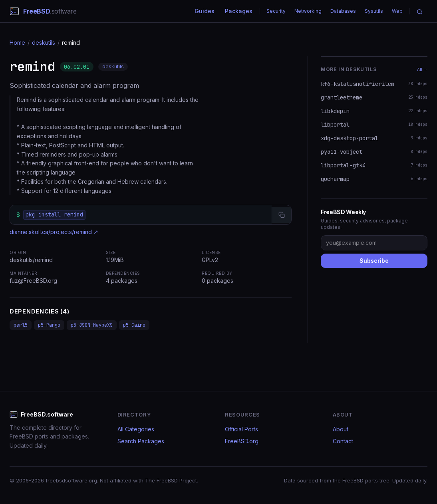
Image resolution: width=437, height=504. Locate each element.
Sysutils (374, 11)
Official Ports (241, 429)
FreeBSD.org (242, 441)
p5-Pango (49, 325)
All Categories (136, 429)
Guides (205, 11)
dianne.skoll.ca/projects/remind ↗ (54, 232)
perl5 (21, 325)
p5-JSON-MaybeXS (92, 325)
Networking (308, 11)
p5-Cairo (134, 325)
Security (276, 11)
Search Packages (141, 441)
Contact (343, 441)
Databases (343, 11)
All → (422, 69)
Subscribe (374, 261)
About (341, 429)
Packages (239, 11)
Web (397, 11)
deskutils (44, 43)
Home (17, 43)
